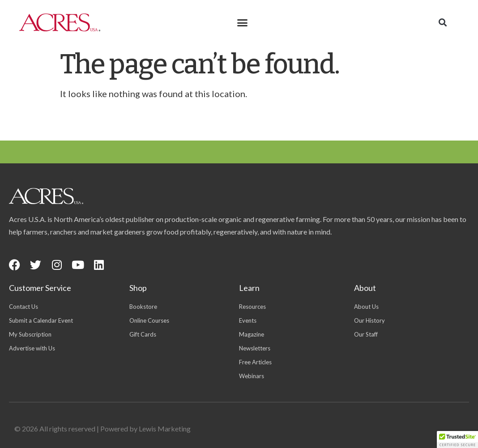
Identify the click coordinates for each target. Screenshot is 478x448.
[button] (243, 22)
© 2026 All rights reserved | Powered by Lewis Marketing (102, 429)
